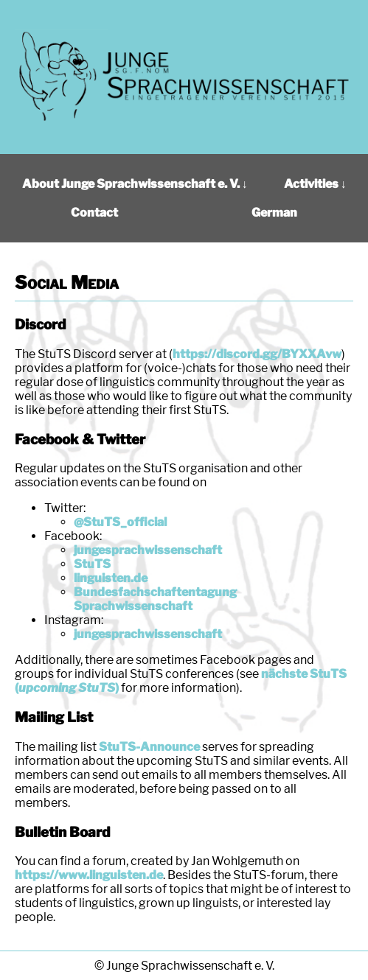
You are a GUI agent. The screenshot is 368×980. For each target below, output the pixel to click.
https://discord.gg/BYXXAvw (257, 354)
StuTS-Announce (149, 747)
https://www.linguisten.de (89, 875)
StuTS (92, 564)
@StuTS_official (120, 522)
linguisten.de (111, 578)
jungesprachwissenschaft (148, 550)
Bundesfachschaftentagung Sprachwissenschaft (155, 599)
